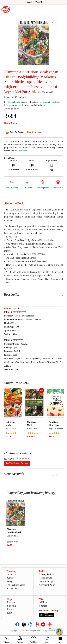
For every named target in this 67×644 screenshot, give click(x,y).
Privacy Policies (47, 574)
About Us (12, 574)
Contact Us (13, 588)
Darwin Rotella (14, 102)
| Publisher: (45, 102)
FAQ (10, 613)
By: (12, 102)
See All (60, 296)
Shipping (12, 606)
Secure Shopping (47, 581)
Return (11, 609)
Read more (23, 151)
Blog (10, 581)
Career (10, 578)
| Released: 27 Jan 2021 (15, 97)
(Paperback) (48, 92)
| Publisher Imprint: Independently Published (25, 105)
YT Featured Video (16, 585)
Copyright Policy (47, 585)
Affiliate (43, 602)
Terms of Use (46, 578)
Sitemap (43, 606)
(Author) (25, 102)
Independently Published (50, 102)
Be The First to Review (17, 463)
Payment (11, 602)
